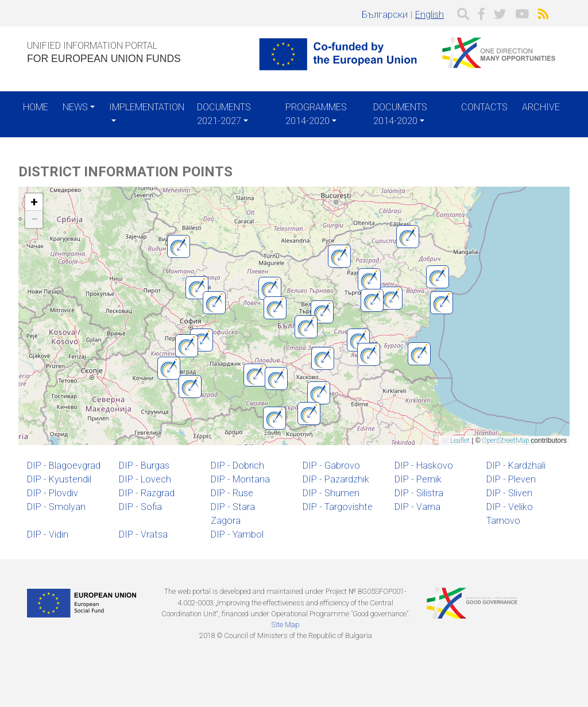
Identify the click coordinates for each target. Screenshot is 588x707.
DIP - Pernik (418, 479)
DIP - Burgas (144, 465)
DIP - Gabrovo (331, 465)
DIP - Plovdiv (53, 493)
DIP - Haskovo (424, 465)
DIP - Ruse (232, 493)
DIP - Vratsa (143, 534)
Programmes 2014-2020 (316, 114)
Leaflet (456, 441)
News (75, 107)
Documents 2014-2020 (400, 114)
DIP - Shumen (331, 493)
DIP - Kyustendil (59, 479)
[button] (190, 387)
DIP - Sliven (509, 493)
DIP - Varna (417, 507)
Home (36, 107)
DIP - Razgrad (147, 493)
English (430, 15)
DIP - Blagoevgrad (64, 465)
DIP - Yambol (237, 534)
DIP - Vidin (48, 534)
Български (385, 15)
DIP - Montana (240, 479)
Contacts (484, 107)
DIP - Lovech (145, 479)
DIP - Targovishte (338, 507)
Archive (541, 107)
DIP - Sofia (140, 507)
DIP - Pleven (511, 479)
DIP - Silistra (419, 493)
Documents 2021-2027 (224, 114)
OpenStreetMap (506, 441)
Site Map (285, 625)
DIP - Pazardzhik (336, 479)
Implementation (147, 107)
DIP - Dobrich (237, 465)
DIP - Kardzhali (516, 465)
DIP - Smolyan (56, 507)
